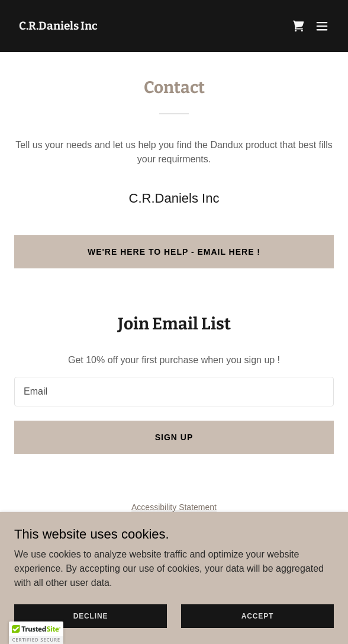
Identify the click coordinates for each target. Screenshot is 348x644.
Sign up (174, 437)
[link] (58, 26)
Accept (257, 616)
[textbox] (174, 392)
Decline (91, 616)
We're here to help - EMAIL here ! (174, 252)
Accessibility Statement (174, 507)
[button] (322, 26)
